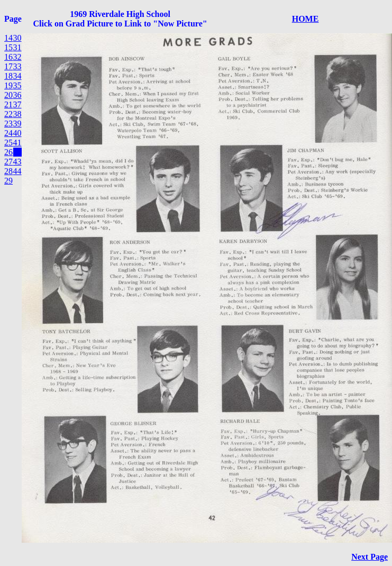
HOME (306, 19)
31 (17, 47)
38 (17, 114)
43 (17, 162)
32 (17, 57)
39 (17, 124)
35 (17, 85)
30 (17, 38)
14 (8, 38)
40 (17, 133)
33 (17, 66)
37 (17, 104)
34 (17, 76)
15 (8, 47)
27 (8, 162)
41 (17, 143)
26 (8, 152)
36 (17, 95)
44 (17, 171)
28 (8, 171)
